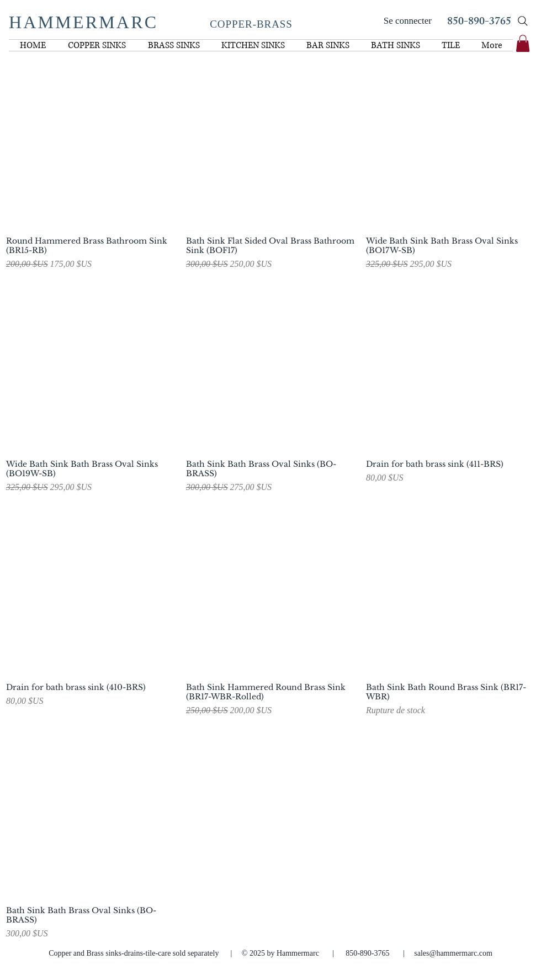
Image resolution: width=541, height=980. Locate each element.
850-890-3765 (479, 22)
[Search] (523, 21)
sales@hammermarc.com (453, 953)
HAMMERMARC (83, 22)
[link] (523, 43)
